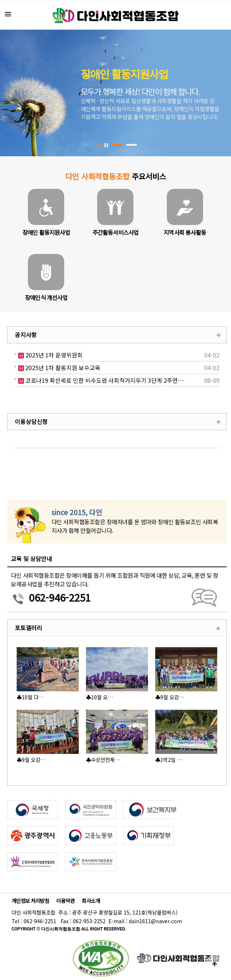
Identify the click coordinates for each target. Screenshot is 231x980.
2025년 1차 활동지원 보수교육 (62, 368)
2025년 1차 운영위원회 (53, 355)
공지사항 (26, 335)
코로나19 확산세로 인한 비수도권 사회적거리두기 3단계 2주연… (104, 380)
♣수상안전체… (103, 760)
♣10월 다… (30, 697)
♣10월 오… (100, 697)
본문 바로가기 (0, 0)
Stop (106, 145)
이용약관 (65, 901)
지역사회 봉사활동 (185, 232)
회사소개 (91, 901)
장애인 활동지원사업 (46, 232)
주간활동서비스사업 (116, 232)
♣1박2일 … (169, 760)
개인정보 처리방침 (30, 901)
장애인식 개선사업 (46, 297)
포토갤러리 (28, 628)
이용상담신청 (31, 421)
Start (100, 145)
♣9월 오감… (170, 697)
